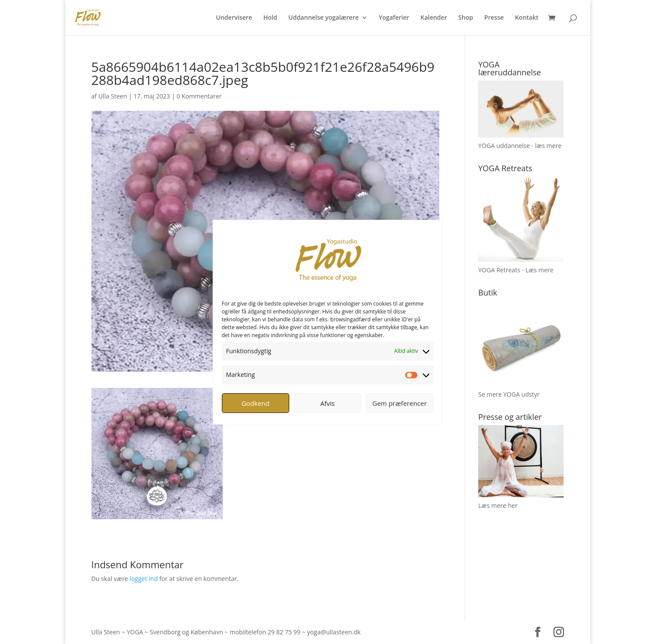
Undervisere (234, 18)
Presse (494, 18)
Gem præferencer (399, 403)
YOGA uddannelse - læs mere (520, 146)
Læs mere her (498, 505)
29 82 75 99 (284, 632)
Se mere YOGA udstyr (509, 394)
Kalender (434, 18)
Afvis (327, 403)
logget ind (144, 579)
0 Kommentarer (199, 96)
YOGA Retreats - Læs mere (516, 270)
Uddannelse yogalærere (324, 18)
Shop (466, 18)
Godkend (256, 403)
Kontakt (527, 18)
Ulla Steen (113, 96)
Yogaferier (394, 18)
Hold (270, 18)
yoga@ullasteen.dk (334, 632)
